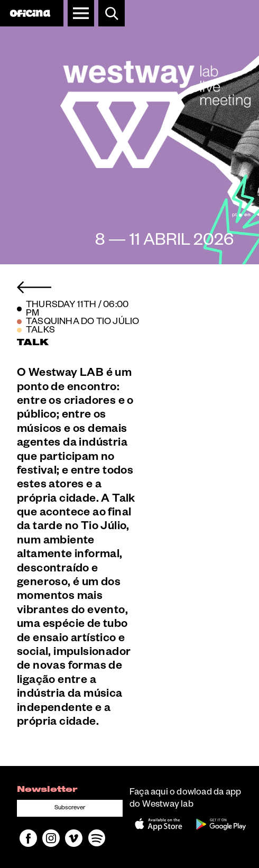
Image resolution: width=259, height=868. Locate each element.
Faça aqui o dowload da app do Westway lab (185, 799)
